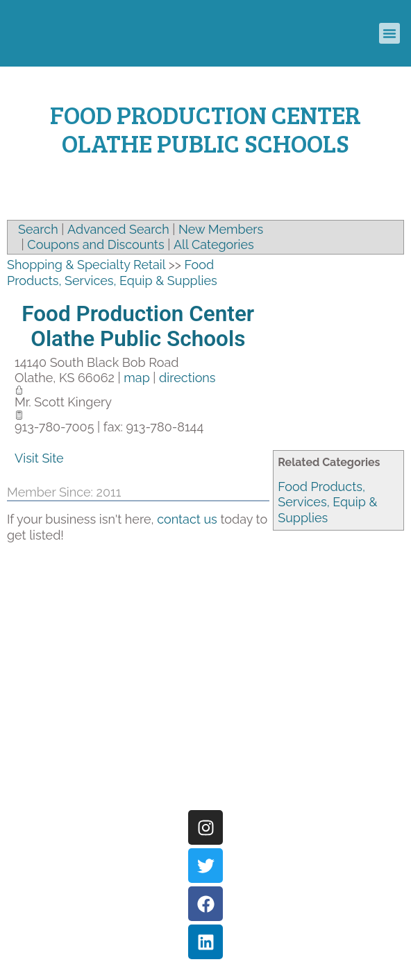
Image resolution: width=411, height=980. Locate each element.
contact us (187, 519)
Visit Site (39, 458)
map (136, 378)
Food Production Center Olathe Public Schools (138, 326)
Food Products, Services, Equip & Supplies (327, 502)
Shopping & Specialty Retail (86, 265)
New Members (221, 229)
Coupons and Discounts (95, 244)
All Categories (214, 244)
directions (187, 378)
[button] (389, 33)
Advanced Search (118, 229)
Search (38, 229)
